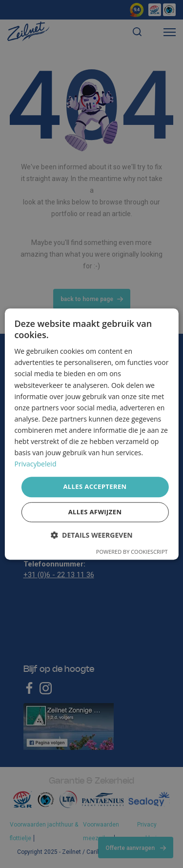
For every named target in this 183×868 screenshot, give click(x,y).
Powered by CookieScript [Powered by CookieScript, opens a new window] (132, 552)
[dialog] (91, 434)
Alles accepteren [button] (95, 487)
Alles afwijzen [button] (95, 512)
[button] (91, 535)
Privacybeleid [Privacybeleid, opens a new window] (35, 464)
